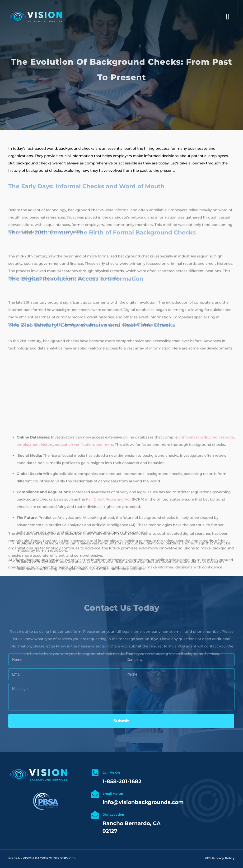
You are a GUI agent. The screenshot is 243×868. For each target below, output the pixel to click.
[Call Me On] (95, 773)
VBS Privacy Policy (220, 858)
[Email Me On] (95, 794)
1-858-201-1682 (122, 781)
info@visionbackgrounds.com (143, 802)
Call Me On (111, 773)
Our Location (113, 814)
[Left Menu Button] (228, 17)
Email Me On (113, 794)
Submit (121, 721)
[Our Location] (95, 815)
